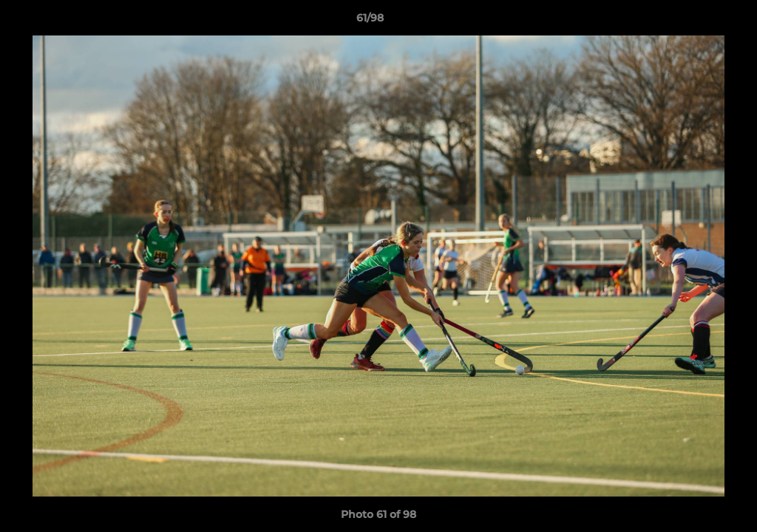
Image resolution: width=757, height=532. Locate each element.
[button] (695, 21)
